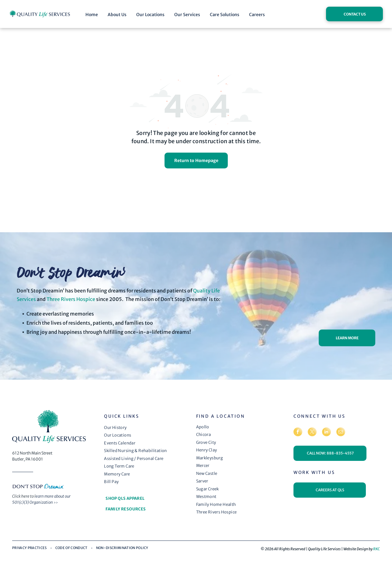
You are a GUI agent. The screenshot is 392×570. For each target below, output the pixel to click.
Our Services (187, 15)
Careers (257, 15)
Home (92, 15)
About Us (117, 15)
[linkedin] (326, 433)
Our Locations (150, 15)
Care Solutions (225, 15)
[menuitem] (146, 428)
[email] (341, 433)
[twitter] (312, 433)
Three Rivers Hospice (71, 299)
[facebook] (298, 433)
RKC (376, 549)
